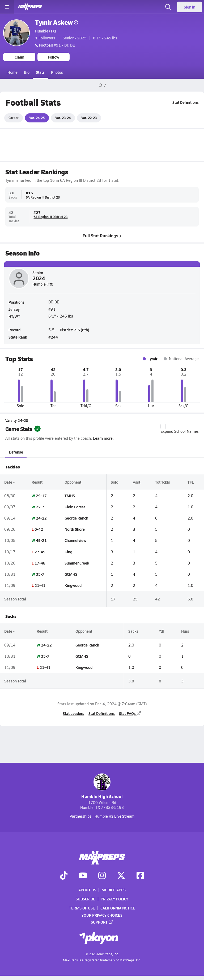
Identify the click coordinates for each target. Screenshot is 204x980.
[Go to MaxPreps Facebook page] (140, 876)
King (68, 551)
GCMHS (71, 574)
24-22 (41, 518)
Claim (19, 57)
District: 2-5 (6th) (75, 330)
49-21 (41, 540)
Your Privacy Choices (102, 915)
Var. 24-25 (37, 118)
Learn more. (103, 438)
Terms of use (82, 908)
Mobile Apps (114, 890)
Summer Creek (77, 563)
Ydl (161, 631)
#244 (53, 337)
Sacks (133, 631)
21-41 (40, 585)
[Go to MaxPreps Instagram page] (102, 876)
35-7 (40, 574)
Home (12, 72)
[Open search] (168, 7)
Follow (54, 57)
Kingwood (73, 585)
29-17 (41, 495)
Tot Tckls (163, 482)
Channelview (75, 540)
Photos (57, 72)
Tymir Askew (57, 22)
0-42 (39, 529)
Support (102, 922)
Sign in (190, 7)
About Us (87, 890)
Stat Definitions (186, 102)
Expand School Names (180, 429)
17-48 (40, 563)
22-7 (40, 507)
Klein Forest (75, 507)
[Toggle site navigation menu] (7, 7)
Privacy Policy (114, 899)
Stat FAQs (130, 713)
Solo (114, 482)
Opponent (73, 482)
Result (37, 482)
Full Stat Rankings (102, 235)
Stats (40, 72)
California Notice (118, 908)
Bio (27, 72)
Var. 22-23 (89, 118)
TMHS (70, 495)
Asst (137, 482)
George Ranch (76, 518)
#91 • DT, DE (55, 45)
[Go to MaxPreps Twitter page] (121, 876)
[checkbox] (163, 426)
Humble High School (102, 786)
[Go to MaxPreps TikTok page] (64, 876)
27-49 (40, 551)
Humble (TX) (46, 31)
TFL (191, 482)
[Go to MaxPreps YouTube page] (83, 876)
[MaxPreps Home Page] (100, 85)
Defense (16, 452)
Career (14, 118)
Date (10, 482)
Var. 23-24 (63, 118)
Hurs (185, 631)
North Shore (75, 529)
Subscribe (86, 899)
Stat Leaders (73, 713)
